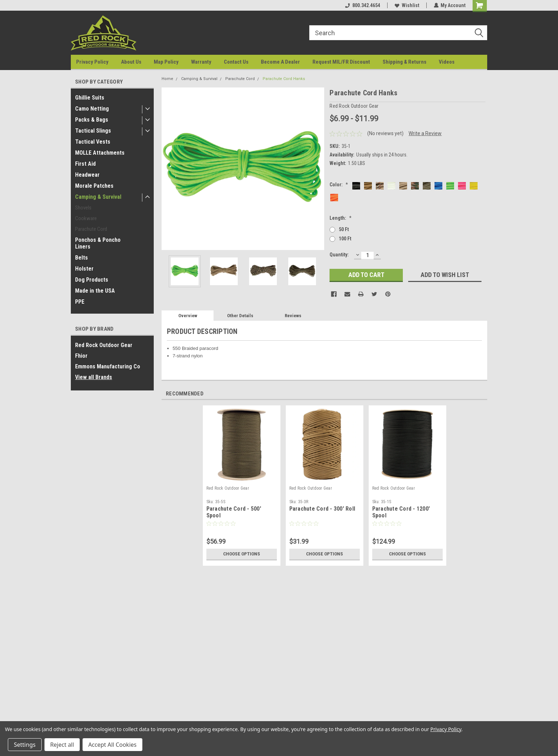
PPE (80, 302)
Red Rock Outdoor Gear (104, 345)
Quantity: (339, 255)
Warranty (201, 62)
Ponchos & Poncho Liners (98, 243)
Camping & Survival (98, 197)
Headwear (87, 175)
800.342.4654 (362, 5)
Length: (341, 218)
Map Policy (166, 62)
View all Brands (94, 377)
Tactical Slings (93, 131)
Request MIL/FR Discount (341, 62)
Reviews (293, 316)
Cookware (86, 218)
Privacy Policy (92, 62)
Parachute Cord (91, 229)
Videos (447, 62)
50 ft (344, 229)
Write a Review (425, 133)
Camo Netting (92, 109)
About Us (131, 62)
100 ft (345, 239)
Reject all (62, 745)
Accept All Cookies (112, 745)
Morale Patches (94, 186)
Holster (84, 269)
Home (167, 79)
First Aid (85, 164)
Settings (25, 745)
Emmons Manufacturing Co (108, 366)
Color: (339, 185)
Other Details (240, 316)
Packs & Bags (92, 120)
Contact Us (236, 62)
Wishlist (407, 5)
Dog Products (92, 280)
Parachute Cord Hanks (284, 79)
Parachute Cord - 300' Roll (322, 509)
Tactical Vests (93, 142)
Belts (81, 258)
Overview (188, 316)
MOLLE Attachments (100, 153)
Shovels (83, 208)
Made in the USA (95, 291)
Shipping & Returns (404, 62)
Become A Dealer (280, 62)
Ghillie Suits (90, 98)
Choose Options (242, 554)
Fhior (81, 356)
